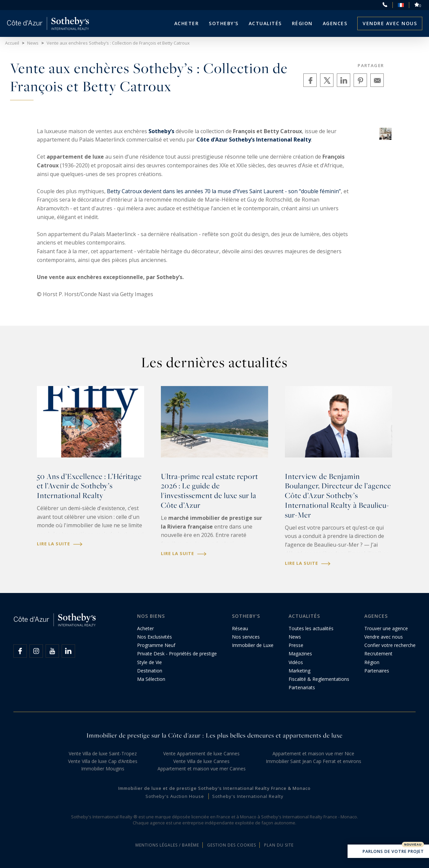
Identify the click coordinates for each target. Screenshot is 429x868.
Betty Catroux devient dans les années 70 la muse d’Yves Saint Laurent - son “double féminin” (224, 191)
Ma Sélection (151, 679)
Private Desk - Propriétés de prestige (177, 654)
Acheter (187, 23)
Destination (150, 671)
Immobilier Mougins (103, 769)
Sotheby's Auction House (175, 796)
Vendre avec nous (390, 23)
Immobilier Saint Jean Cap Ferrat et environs (314, 761)
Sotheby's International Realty (248, 796)
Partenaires (377, 671)
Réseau (240, 628)
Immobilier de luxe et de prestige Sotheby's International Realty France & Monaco (214, 788)
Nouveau (413, 845)
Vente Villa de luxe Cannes (201, 761)
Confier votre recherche (390, 645)
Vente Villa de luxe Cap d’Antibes (103, 761)
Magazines (300, 654)
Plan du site (279, 845)
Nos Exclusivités (155, 637)
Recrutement (378, 654)
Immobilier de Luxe (253, 645)
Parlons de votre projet (388, 852)
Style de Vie (149, 662)
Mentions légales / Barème (167, 845)
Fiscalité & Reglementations (319, 679)
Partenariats (302, 687)
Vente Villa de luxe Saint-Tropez (103, 753)
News (295, 637)
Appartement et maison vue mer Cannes (202, 769)
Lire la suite (60, 544)
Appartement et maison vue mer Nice (313, 753)
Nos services (246, 637)
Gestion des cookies (232, 845)
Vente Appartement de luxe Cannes (201, 753)
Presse (296, 645)
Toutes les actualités (311, 628)
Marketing (299, 671)
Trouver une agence (386, 628)
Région (302, 23)
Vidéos (296, 662)
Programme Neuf (156, 645)
